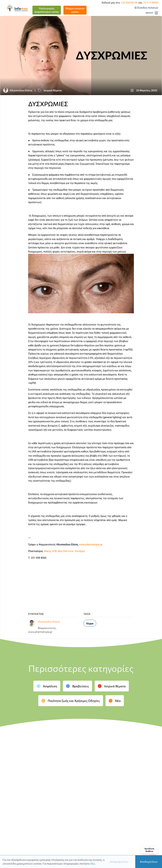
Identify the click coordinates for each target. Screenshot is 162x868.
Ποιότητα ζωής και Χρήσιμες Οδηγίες (71, 701)
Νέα (115, 701)
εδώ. (93, 863)
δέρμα (90, 623)
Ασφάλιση (47, 686)
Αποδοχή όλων (149, 862)
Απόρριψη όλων (119, 862)
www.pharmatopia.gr (91, 545)
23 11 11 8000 (151, 2)
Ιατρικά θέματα (112, 686)
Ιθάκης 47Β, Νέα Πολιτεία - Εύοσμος (65, 551)
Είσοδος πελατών (148, 8)
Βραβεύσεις (77, 686)
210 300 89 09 (129, 2)
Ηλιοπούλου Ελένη (21, 90)
